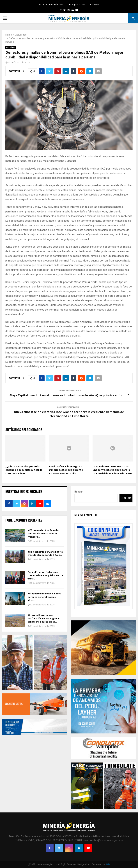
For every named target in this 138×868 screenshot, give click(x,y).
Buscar (79, 492)
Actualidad (11, 47)
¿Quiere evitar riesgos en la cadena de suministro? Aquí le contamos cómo (24, 470)
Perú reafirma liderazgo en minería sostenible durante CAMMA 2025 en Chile (66, 470)
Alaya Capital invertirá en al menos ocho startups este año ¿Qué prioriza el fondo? (69, 395)
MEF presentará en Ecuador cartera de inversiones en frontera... (43, 533)
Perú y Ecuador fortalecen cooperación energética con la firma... (45, 575)
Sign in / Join (77, 5)
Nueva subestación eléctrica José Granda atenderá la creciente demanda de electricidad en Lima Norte (69, 414)
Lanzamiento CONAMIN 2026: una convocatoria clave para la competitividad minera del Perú (112, 470)
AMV (108, 864)
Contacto (95, 5)
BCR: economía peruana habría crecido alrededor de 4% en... (45, 553)
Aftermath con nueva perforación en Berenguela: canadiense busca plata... (44, 618)
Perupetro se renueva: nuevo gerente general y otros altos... (44, 597)
